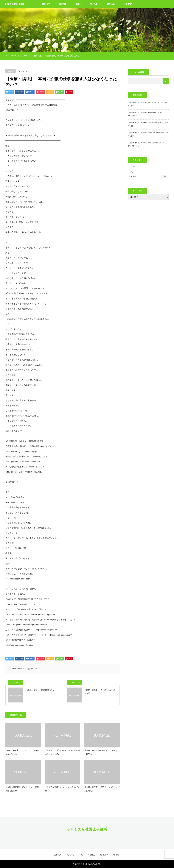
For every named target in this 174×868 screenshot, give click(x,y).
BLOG (78, 4)
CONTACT (128, 4)
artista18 (21, 669)
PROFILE (94, 4)
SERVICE (63, 4)
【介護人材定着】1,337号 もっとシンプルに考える (102, 789)
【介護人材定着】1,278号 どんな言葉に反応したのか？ (23, 789)
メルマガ (11, 71)
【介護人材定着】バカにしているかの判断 (62, 789)
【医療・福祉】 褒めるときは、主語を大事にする (102, 752)
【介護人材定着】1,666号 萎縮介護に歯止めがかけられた (62, 752)
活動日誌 (148, 177)
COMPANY (111, 4)
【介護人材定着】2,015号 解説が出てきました (145, 102)
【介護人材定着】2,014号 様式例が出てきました (146, 113)
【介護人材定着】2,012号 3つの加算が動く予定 (146, 133)
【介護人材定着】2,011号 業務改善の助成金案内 (146, 143)
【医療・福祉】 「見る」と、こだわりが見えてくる (23, 752)
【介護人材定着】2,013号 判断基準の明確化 (145, 123)
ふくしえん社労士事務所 (92, 864)
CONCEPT (46, 4)
